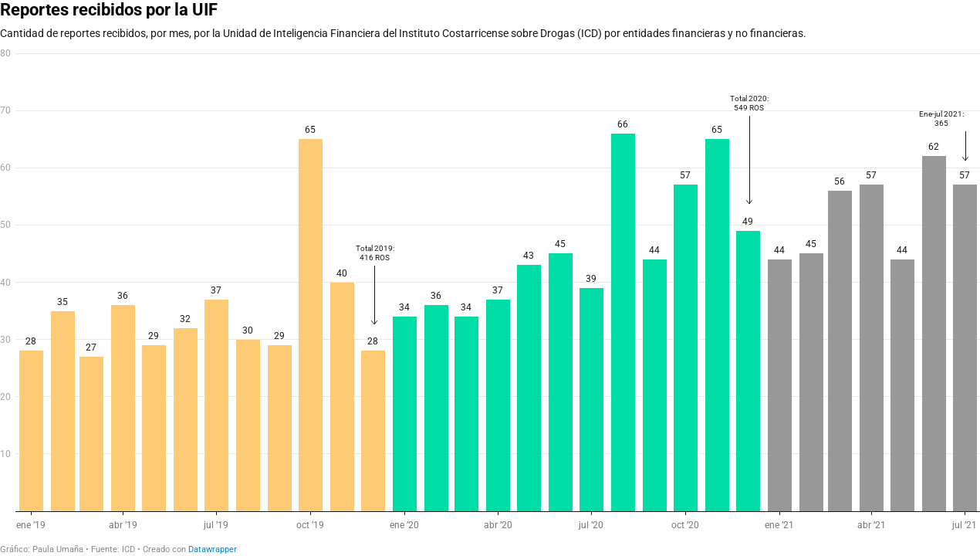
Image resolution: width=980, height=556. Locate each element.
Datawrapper (213, 549)
